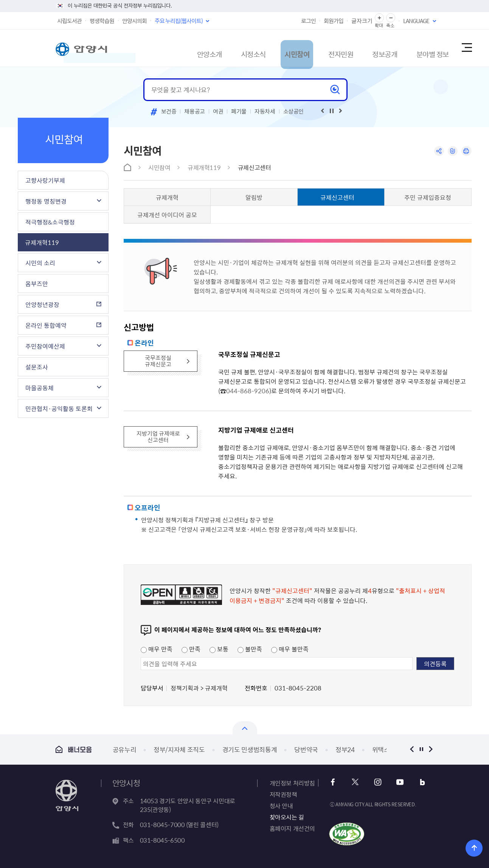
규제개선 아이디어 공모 (167, 215)
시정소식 (216, 48)
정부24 (345, 749)
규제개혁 (167, 197)
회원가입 (334, 21)
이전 (412, 749)
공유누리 (125, 749)
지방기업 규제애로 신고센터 (159, 437)
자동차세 (265, 111)
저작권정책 (283, 794)
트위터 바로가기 (356, 782)
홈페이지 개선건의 (292, 828)
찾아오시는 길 (287, 817)
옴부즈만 (37, 284)
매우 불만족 (290, 649)
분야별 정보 (419, 48)
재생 (332, 111)
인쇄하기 (466, 152)
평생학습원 (102, 21)
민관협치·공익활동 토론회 (59, 408)
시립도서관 (69, 21)
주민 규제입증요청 (428, 197)
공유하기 (437, 152)
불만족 (250, 649)
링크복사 (451, 152)
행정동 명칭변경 (46, 201)
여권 (218, 111)
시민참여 (265, 48)
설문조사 (37, 367)
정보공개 (365, 48)
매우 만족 (157, 649)
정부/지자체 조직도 (179, 749)
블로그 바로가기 (417, 782)
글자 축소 (391, 18)
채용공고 (195, 111)
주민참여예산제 (45, 346)
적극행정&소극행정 (50, 222)
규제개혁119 (42, 242)
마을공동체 (40, 388)
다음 (431, 749)
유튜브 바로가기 (397, 782)
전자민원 (315, 48)
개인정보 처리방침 (292, 783)
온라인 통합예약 (46, 325)
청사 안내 (281, 806)
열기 (245, 728)
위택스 (381, 749)
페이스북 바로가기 (335, 782)
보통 (219, 649)
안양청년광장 (42, 304)
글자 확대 (379, 18)
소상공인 (294, 111)
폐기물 (239, 111)
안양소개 (166, 48)
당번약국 (306, 749)
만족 (191, 649)
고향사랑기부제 (45, 180)
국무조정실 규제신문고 (159, 362)
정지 (421, 749)
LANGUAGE (416, 21)
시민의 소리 (40, 263)
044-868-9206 (248, 391)
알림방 (254, 197)
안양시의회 (134, 21)
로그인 (308, 21)
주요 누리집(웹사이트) (179, 21)
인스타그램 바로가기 (376, 782)
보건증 (169, 111)
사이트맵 (466, 48)
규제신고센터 (255, 167)
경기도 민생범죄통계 (250, 749)
